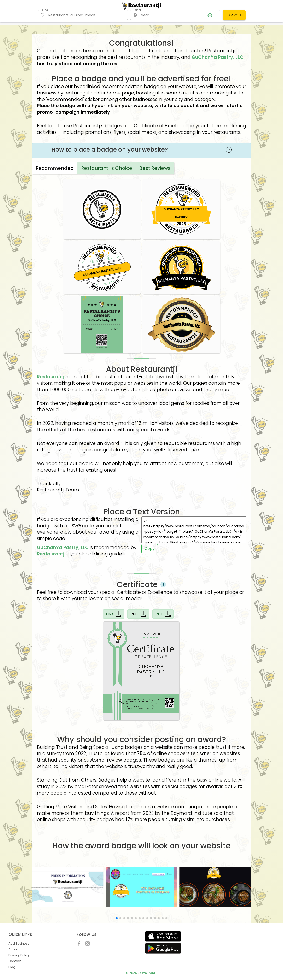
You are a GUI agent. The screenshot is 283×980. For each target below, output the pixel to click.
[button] (117, 918)
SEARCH (234, 15)
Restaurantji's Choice (107, 168)
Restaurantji (51, 377)
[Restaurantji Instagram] (89, 945)
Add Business (19, 943)
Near (138, 10)
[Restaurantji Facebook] (80, 945)
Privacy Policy (19, 955)
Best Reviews (155, 168)
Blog (12, 967)
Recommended (55, 168)
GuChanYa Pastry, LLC (218, 57)
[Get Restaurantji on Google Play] (163, 948)
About (13, 949)
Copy (150, 549)
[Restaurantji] (142, 6)
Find (45, 10)
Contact (15, 961)
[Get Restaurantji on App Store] (163, 936)
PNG (138, 614)
